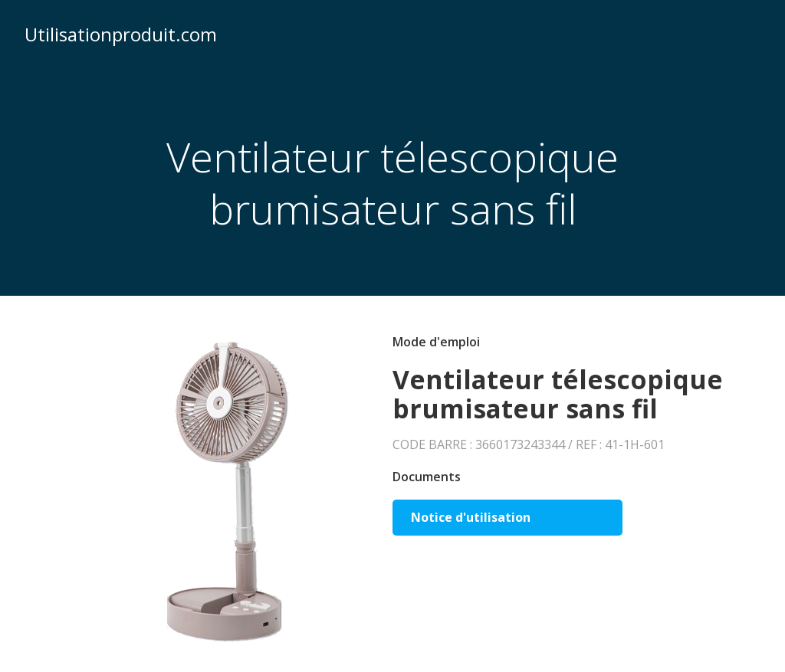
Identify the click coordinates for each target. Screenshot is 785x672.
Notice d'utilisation (471, 517)
